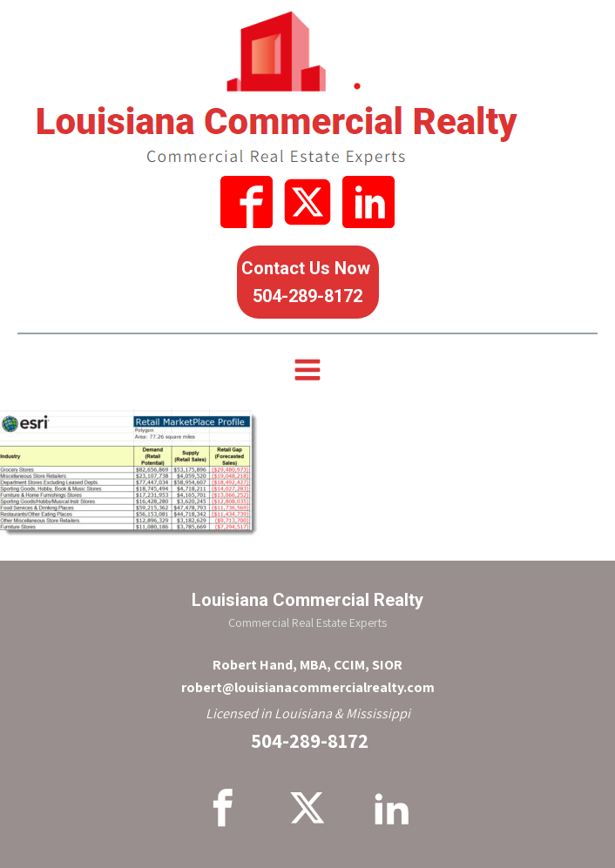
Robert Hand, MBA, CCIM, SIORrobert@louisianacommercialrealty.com (308, 676)
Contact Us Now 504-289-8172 (308, 282)
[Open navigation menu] (307, 372)
